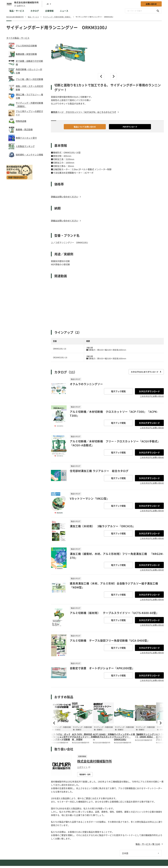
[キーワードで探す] (158, 11)
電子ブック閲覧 (118, 391)
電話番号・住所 (85, 774)
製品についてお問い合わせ (85, 127)
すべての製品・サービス (18, 38)
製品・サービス (17, 11)
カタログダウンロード (149, 391)
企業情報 (49, 11)
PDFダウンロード (130, 127)
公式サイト (20, 6)
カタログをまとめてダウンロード (146, 372)
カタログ (35, 11)
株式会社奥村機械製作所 (94, 761)
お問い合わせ (151, 4)
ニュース (64, 11)
